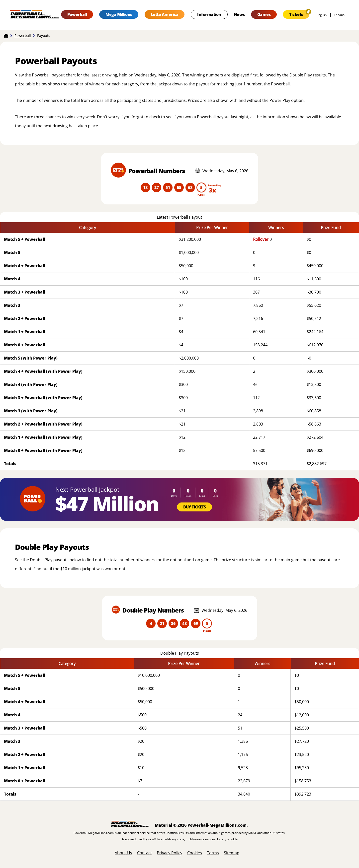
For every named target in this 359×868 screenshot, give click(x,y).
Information (209, 14)
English (322, 15)
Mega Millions (119, 14)
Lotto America (165, 14)
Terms (213, 853)
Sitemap (232, 853)
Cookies (195, 853)
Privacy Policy (170, 853)
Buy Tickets (194, 507)
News (239, 14)
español (340, 15)
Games (264, 14)
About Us (123, 853)
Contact (144, 853)
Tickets (296, 14)
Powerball (77, 14)
